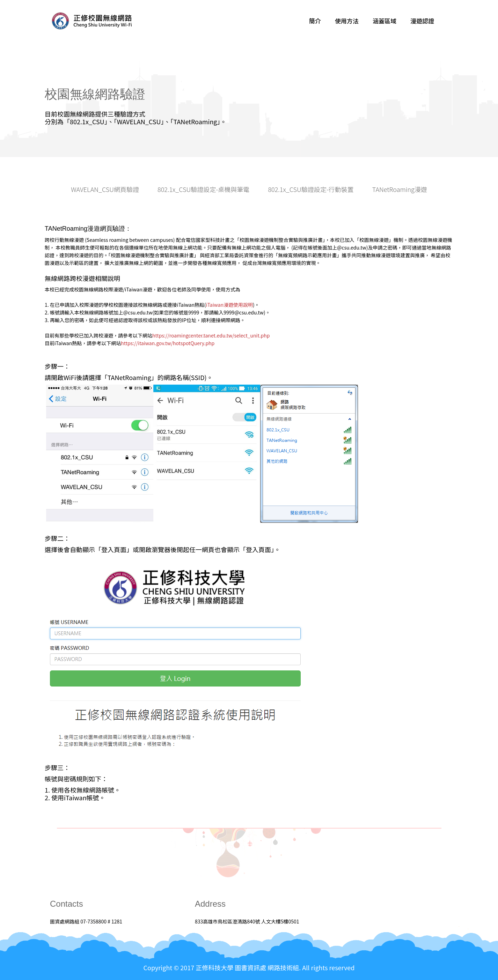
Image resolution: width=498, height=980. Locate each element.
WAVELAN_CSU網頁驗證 (105, 189)
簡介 (315, 21)
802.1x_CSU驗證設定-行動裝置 (311, 189)
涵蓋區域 (385, 21)
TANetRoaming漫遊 (400, 189)
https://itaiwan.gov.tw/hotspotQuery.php (168, 343)
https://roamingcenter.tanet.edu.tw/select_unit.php (211, 335)
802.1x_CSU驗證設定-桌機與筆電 (203, 189)
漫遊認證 (422, 21)
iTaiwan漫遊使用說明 (229, 305)
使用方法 (347, 21)
